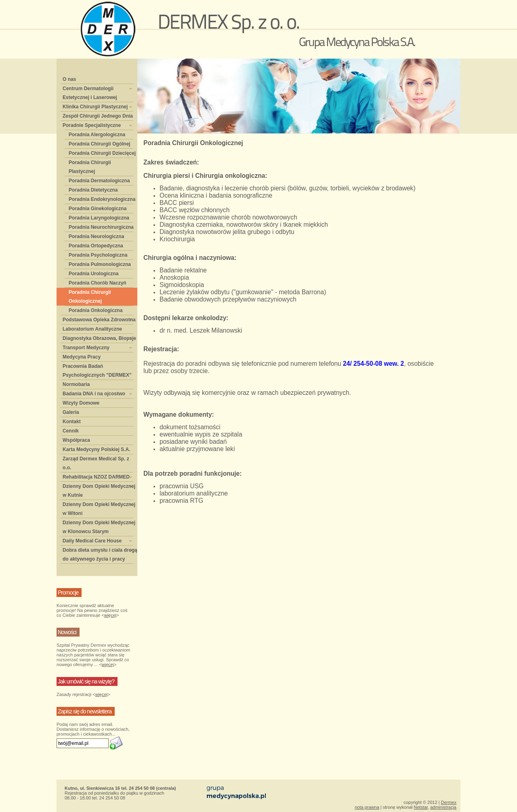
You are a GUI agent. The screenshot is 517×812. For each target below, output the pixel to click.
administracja (443, 807)
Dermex (449, 802)
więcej (110, 615)
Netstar (421, 807)
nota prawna (367, 807)
